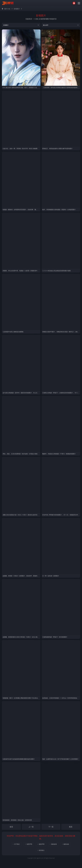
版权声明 (41, 845)
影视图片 (17, 9)
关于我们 (13, 845)
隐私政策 (55, 845)
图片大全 (7, 9)
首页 (11, 827)
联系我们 (41, 852)
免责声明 (27, 845)
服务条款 (69, 845)
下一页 (51, 827)
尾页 (71, 827)
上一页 (31, 827)
